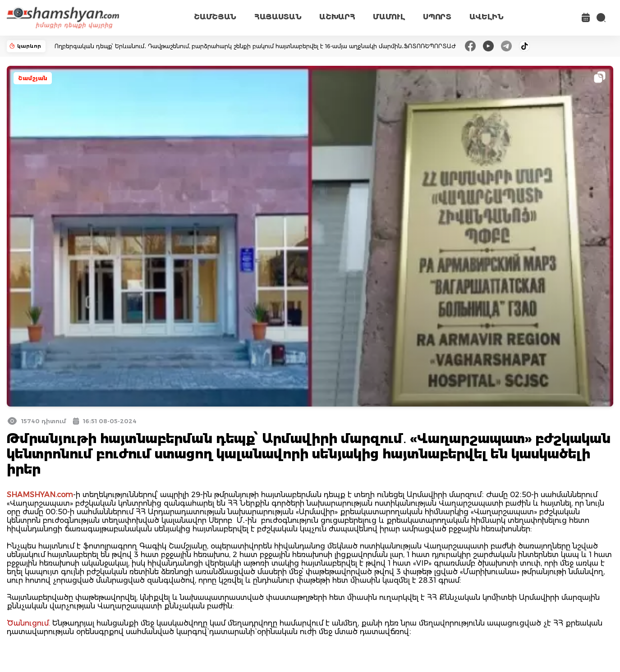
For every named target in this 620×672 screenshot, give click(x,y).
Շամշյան (33, 78)
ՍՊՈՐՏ (437, 17)
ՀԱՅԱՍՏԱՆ (278, 17)
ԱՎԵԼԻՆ (487, 17)
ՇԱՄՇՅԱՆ (215, 17)
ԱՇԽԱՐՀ (337, 17)
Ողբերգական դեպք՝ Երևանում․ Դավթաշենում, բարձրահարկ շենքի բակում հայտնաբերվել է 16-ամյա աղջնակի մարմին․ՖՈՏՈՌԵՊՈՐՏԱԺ (255, 46)
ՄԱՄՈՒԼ (389, 17)
